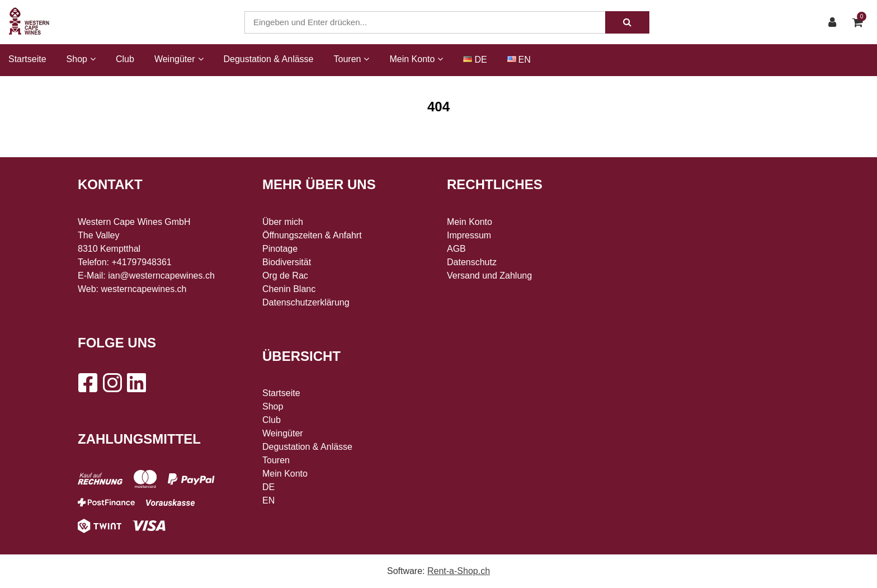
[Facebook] (87, 383)
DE (480, 60)
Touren (276, 460)
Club (125, 59)
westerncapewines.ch (144, 289)
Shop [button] (81, 59)
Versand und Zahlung (489, 276)
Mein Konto (285, 474)
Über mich (283, 222)
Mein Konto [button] (416, 59)
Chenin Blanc (289, 289)
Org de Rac (285, 276)
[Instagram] (112, 383)
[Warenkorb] (861, 22)
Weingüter (283, 433)
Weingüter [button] (179, 59)
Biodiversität (287, 262)
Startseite (27, 59)
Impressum (469, 235)
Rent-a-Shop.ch (459, 571)
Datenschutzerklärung (306, 302)
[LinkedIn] (136, 383)
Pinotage (280, 249)
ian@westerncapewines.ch (161, 276)
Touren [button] (352, 59)
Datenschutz (472, 262)
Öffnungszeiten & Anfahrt (312, 235)
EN (525, 60)
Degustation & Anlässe (269, 59)
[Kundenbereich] (835, 22)
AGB (456, 249)
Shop (273, 406)
